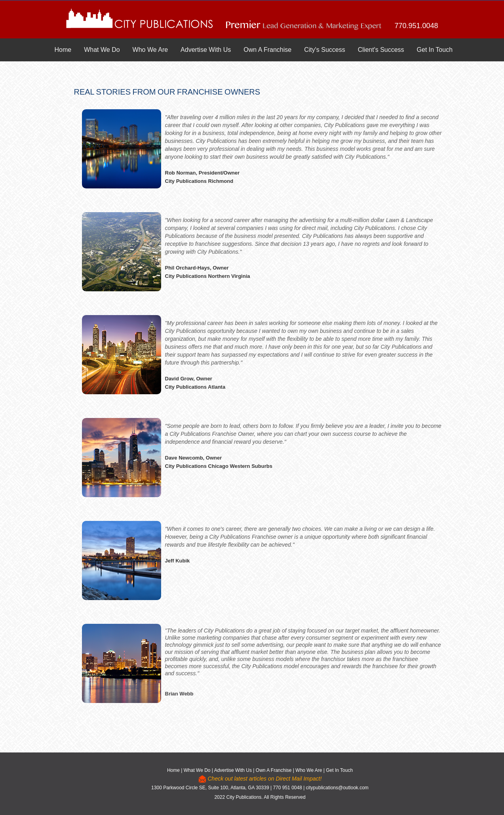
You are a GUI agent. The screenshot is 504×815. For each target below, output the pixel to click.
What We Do (102, 50)
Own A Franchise (267, 50)
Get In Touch (435, 50)
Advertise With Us (206, 50)
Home (63, 50)
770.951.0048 (416, 26)
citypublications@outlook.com (337, 788)
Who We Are (150, 50)
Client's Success (381, 50)
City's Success (325, 50)
